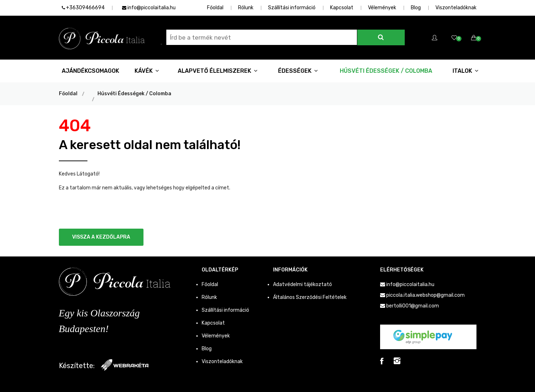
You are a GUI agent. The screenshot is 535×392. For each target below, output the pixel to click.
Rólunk (246, 8)
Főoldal (215, 8)
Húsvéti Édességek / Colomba (386, 71)
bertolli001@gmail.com (413, 306)
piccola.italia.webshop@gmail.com (425, 295)
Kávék (147, 71)
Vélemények (382, 8)
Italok (465, 71)
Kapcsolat (342, 8)
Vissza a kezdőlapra (101, 237)
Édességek (298, 71)
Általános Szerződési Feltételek (310, 297)
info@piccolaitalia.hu (149, 8)
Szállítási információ (292, 8)
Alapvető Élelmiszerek (218, 71)
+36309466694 (83, 8)
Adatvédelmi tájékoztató (302, 284)
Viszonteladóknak (456, 8)
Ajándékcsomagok (90, 71)
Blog (416, 8)
